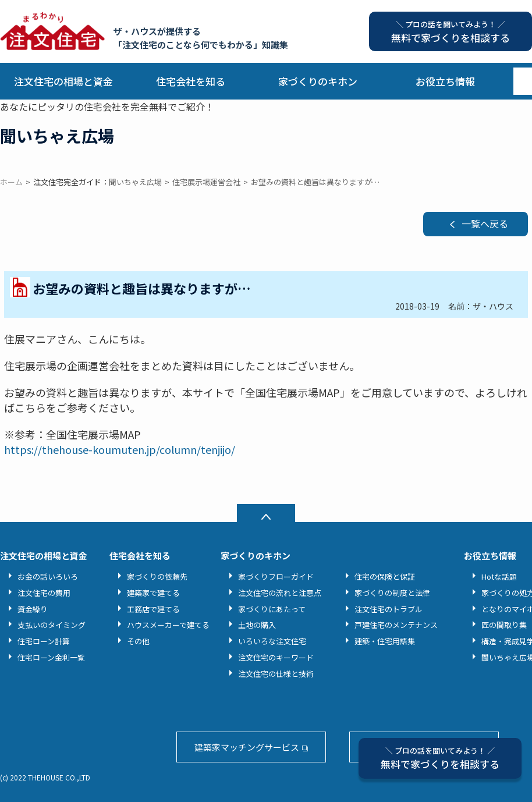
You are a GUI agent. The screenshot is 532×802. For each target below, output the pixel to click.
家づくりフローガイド (276, 576)
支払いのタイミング (52, 625)
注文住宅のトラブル (389, 609)
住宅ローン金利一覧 (51, 657)
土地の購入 (257, 625)
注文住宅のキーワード (276, 657)
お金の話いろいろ (48, 576)
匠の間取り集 (504, 625)
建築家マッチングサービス (247, 747)
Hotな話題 (499, 576)
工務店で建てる (153, 609)
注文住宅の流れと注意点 (280, 593)
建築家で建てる (153, 593)
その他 (138, 641)
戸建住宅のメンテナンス (396, 625)
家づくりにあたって (272, 609)
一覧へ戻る (485, 223)
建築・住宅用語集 (385, 641)
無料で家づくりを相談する (440, 758)
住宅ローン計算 (44, 641)
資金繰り (33, 609)
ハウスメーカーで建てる (168, 625)
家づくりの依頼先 (157, 576)
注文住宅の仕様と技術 (276, 674)
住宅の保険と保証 (385, 576)
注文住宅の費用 (44, 593)
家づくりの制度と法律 (392, 593)
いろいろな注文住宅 (272, 641)
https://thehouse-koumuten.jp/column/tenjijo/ (120, 449)
